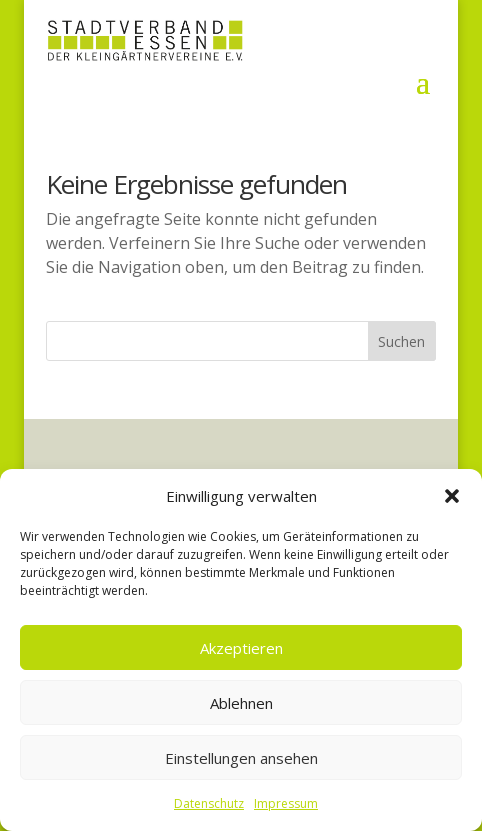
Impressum (286, 803)
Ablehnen (241, 703)
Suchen (401, 341)
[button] (452, 496)
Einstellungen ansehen (241, 758)
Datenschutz (209, 803)
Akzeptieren (241, 648)
